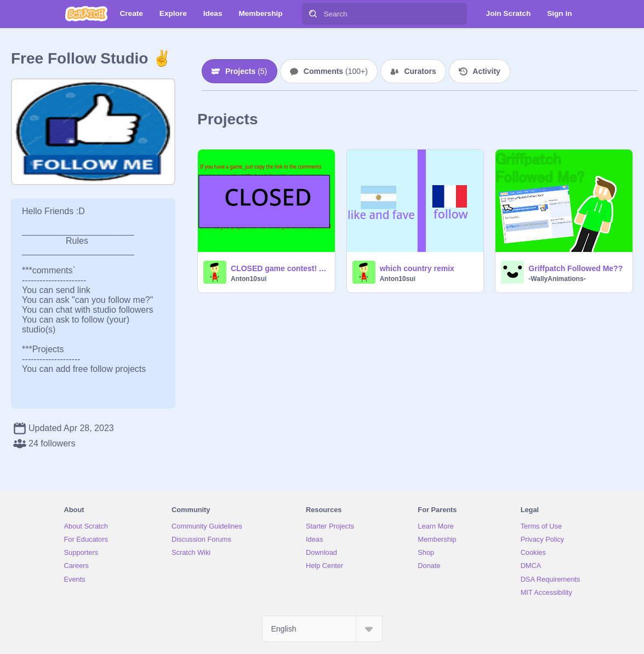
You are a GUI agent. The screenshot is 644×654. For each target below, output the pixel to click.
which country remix (417, 268)
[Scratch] (86, 14)
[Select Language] (322, 629)
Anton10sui (249, 279)
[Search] (313, 14)
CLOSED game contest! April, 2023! (280, 268)
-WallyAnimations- (557, 279)
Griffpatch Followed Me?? (575, 268)
